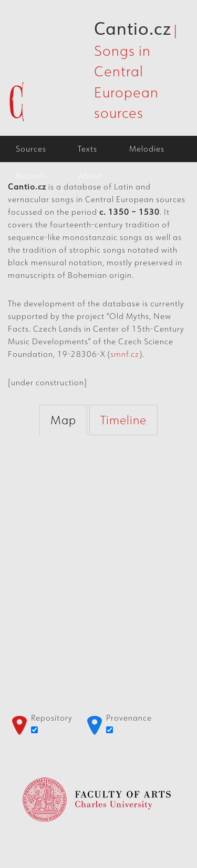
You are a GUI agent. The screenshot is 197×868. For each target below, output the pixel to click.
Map (63, 420)
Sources (31, 149)
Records (31, 176)
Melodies (147, 149)
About (90, 176)
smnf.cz (125, 354)
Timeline (123, 420)
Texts (87, 149)
